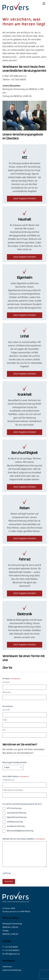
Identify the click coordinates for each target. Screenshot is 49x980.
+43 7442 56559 (18, 80)
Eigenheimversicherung (17, 817)
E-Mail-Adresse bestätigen (13, 790)
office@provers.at (18, 76)
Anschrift (6, 710)
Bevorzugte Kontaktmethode (15, 763)
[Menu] (44, 4)
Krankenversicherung (16, 826)
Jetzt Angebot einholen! (25, 199)
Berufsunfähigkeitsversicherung (20, 831)
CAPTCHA (7, 873)
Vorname (6, 682)
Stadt (5, 720)
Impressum (7, 967)
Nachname (7, 692)
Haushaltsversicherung (17, 813)
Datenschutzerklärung (12, 970)
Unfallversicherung (15, 822)
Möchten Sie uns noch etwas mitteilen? (24, 839)
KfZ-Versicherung (14, 808)
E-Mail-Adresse (8, 780)
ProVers (7, 909)
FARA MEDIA (25, 912)
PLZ (4, 730)
